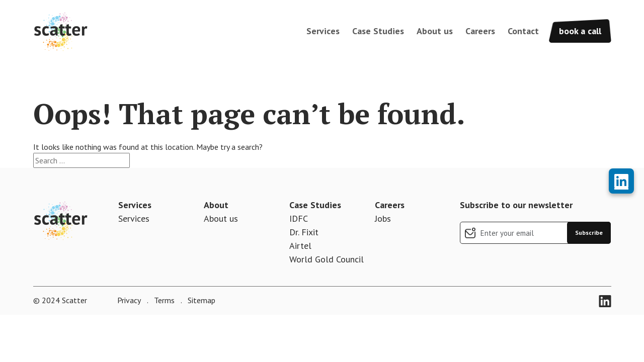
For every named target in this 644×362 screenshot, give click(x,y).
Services (323, 31)
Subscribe (589, 233)
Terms (163, 300)
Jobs (383, 218)
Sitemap (200, 300)
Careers (480, 31)
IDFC (299, 218)
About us (435, 31)
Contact (523, 31)
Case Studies (378, 31)
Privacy (129, 300)
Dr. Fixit (304, 232)
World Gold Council (327, 259)
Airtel (300, 246)
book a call (580, 31)
